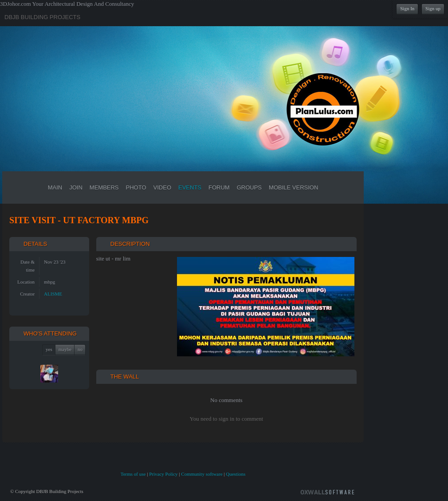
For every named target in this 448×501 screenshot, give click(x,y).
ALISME (53, 294)
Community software (202, 474)
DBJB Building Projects (42, 17)
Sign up (433, 8)
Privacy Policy (163, 474)
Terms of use (133, 474)
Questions (236, 474)
